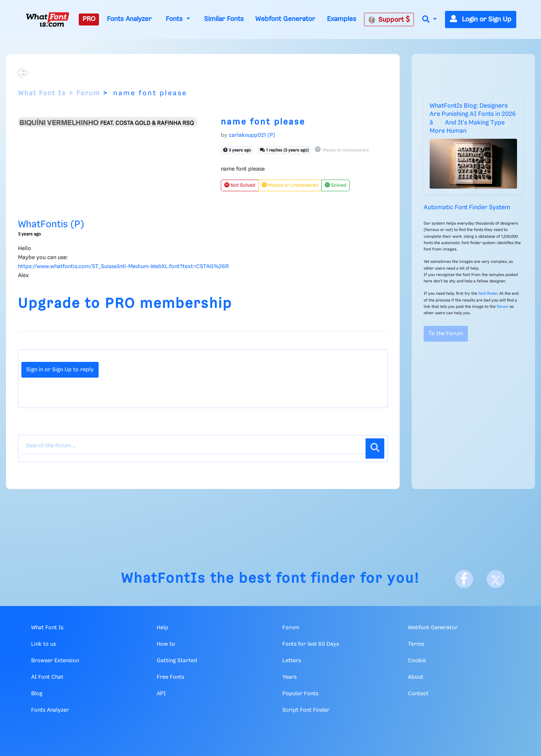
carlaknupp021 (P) (252, 135)
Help (163, 628)
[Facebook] (464, 579)
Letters (292, 661)
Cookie (417, 661)
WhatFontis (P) (51, 224)
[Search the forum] (194, 446)
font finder (488, 294)
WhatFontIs (163, 579)
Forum (88, 93)
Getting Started (177, 661)
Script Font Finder (306, 710)
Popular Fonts (300, 694)
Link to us (43, 644)
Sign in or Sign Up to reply (60, 370)
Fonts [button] (175, 19)
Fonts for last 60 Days (311, 644)
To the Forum (446, 334)
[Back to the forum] (23, 74)
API (161, 694)
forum (503, 307)
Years (289, 677)
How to (166, 644)
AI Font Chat (47, 677)
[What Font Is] (48, 19)
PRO (89, 19)
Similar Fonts (224, 19)
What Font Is (42, 93)
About (416, 677)
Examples (342, 19)
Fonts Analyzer (129, 19)
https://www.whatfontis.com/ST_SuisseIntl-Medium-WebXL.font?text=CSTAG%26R (123, 267)
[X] (496, 579)
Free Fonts (170, 677)
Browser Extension (55, 661)
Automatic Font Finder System (467, 208)
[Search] (375, 448)
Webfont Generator (285, 19)
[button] (429, 20)
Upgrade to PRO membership (125, 304)
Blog (37, 694)
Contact (418, 694)
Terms (416, 644)
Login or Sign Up (481, 19)
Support (389, 19)
